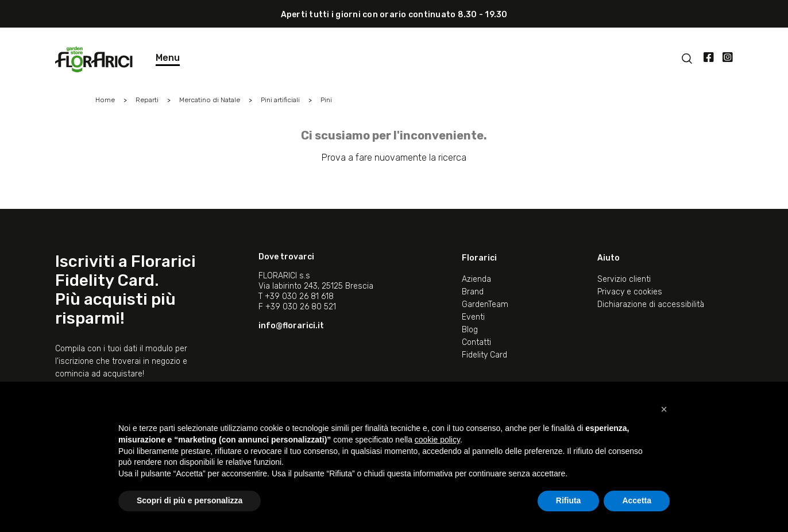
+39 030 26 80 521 (301, 307)
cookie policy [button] (437, 440)
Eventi (473, 317)
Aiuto (609, 258)
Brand (473, 292)
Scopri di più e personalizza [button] (190, 500)
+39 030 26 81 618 (299, 296)
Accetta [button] (637, 500)
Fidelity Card (484, 355)
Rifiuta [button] (569, 500)
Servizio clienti (624, 279)
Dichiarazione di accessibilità (651, 304)
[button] (664, 409)
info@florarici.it (291, 326)
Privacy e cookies (630, 292)
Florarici (479, 258)
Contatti (476, 342)
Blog (470, 330)
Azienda (476, 279)
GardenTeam (485, 304)
